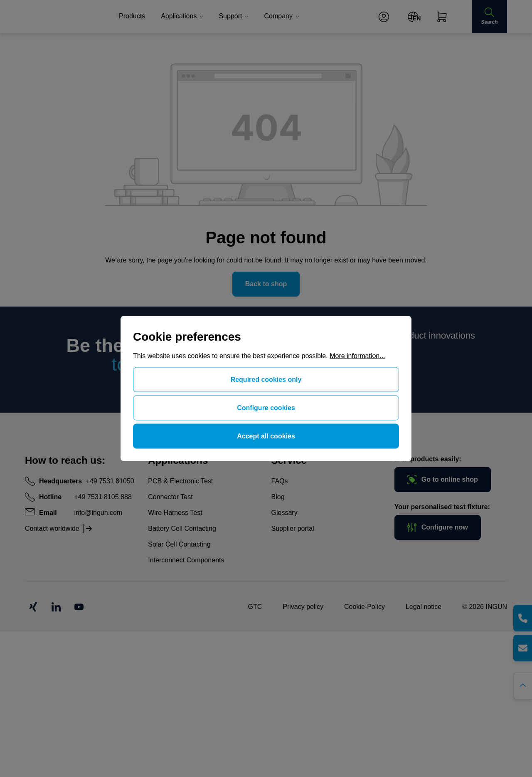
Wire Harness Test (175, 513)
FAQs (280, 481)
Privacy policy (303, 607)
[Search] (489, 17)
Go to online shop (443, 480)
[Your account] (384, 17)
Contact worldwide (52, 528)
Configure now (438, 527)
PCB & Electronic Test (180, 481)
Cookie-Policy (365, 607)
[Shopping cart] (442, 17)
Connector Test (170, 497)
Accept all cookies (266, 436)
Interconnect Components (186, 560)
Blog (278, 497)
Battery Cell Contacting (182, 528)
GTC (255, 607)
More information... (357, 356)
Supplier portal (293, 528)
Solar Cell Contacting (179, 544)
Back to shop (266, 284)
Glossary (284, 513)
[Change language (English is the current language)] (413, 17)
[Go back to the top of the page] (523, 686)
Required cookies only (266, 380)
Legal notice (424, 607)
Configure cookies (266, 408)
